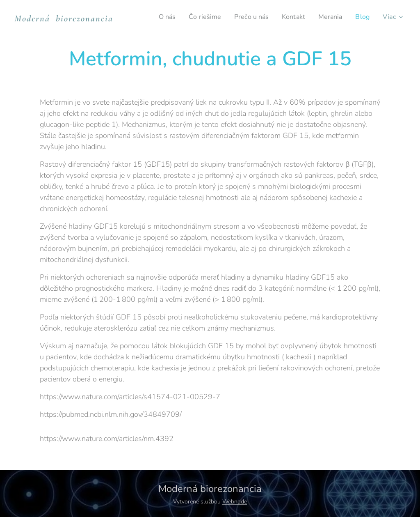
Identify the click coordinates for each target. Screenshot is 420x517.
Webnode (235, 502)
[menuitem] (157, 17)
